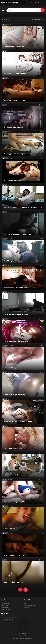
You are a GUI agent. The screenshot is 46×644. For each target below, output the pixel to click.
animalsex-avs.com (8, 619)
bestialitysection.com (8, 617)
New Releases (6, 603)
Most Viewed (5, 605)
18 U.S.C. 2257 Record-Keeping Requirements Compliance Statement (23, 639)
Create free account (30, 605)
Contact (26, 607)
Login (25, 603)
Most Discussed (6, 609)
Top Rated (5, 607)
